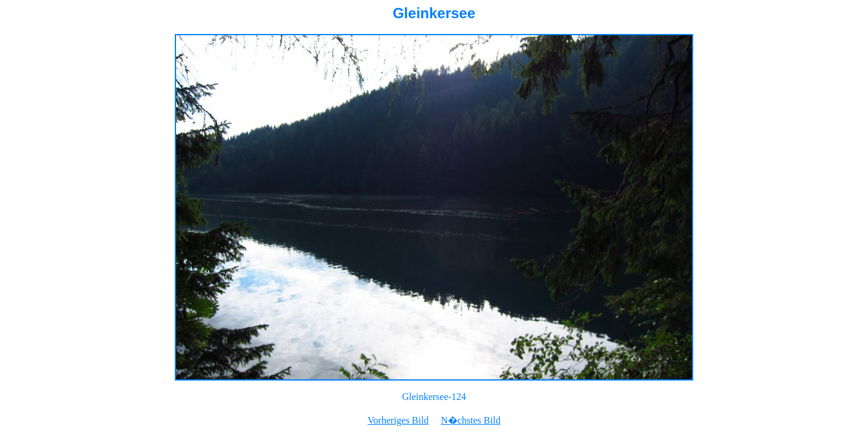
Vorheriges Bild (398, 420)
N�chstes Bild (470, 420)
